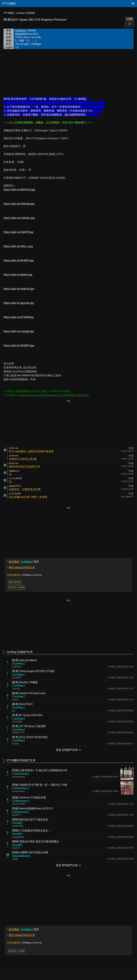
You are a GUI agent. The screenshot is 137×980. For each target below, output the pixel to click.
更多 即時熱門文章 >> (68, 865)
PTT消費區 (9, 13)
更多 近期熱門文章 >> (68, 750)
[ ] (18, 663)
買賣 (23, 562)
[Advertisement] (68, 71)
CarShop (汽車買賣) (26, 13)
